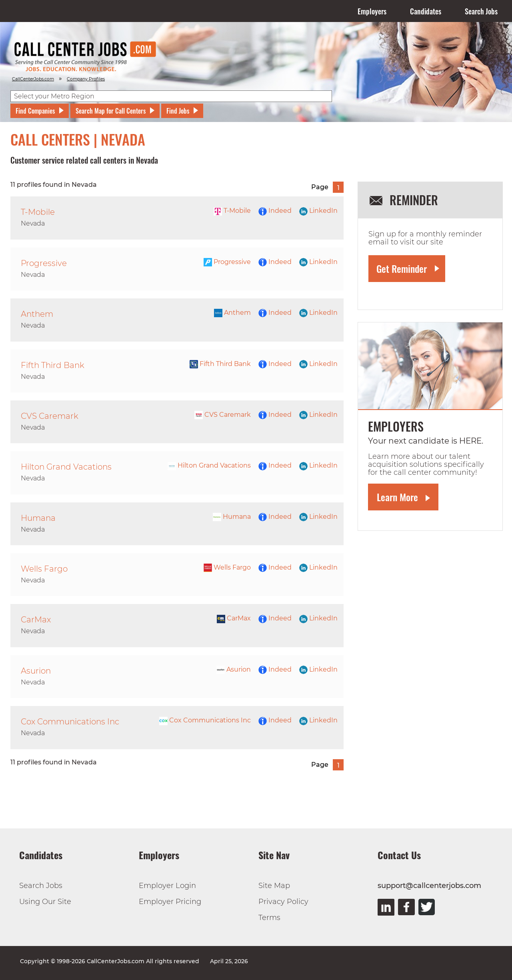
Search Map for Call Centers (111, 111)
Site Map (274, 886)
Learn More (397, 497)
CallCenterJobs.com (33, 79)
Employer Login (167, 886)
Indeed (275, 211)
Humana (232, 517)
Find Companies (35, 111)
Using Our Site (45, 902)
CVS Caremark (223, 415)
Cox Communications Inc (205, 720)
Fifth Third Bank (220, 364)
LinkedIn (318, 211)
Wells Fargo (227, 567)
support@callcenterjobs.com (429, 886)
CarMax (234, 618)
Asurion (234, 669)
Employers (372, 11)
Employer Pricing (170, 902)
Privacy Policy (283, 902)
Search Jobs (481, 11)
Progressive (227, 262)
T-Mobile (232, 211)
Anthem (232, 313)
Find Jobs (178, 111)
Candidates (426, 11)
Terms (269, 918)
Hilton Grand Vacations (209, 465)
